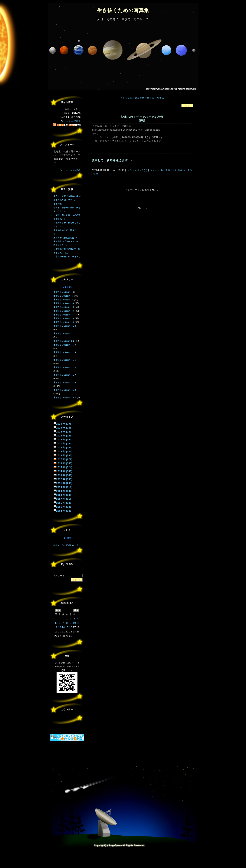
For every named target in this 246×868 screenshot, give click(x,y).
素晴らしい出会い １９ (178, 170)
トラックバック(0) (137, 170)
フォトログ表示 (71, 121)
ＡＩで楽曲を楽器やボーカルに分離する (142, 98)
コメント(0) (156, 170)
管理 (96, 174)
